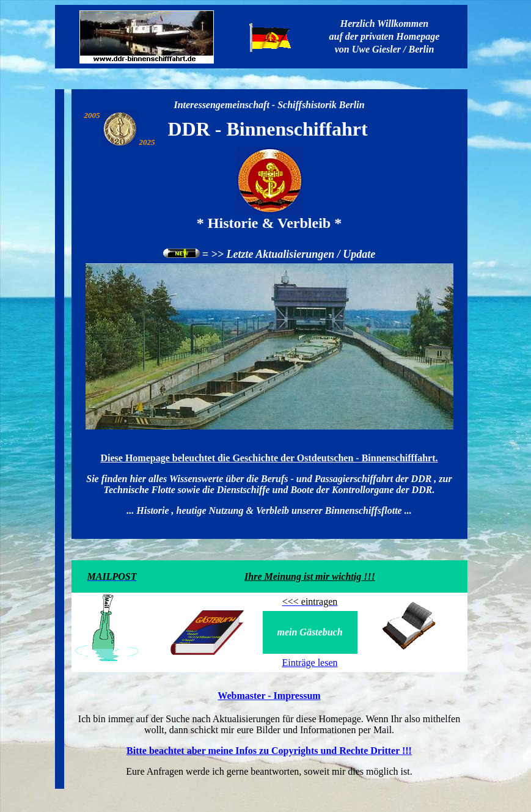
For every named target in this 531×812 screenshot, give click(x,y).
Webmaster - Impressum (269, 696)
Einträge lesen (309, 663)
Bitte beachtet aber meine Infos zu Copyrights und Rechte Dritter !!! (269, 751)
